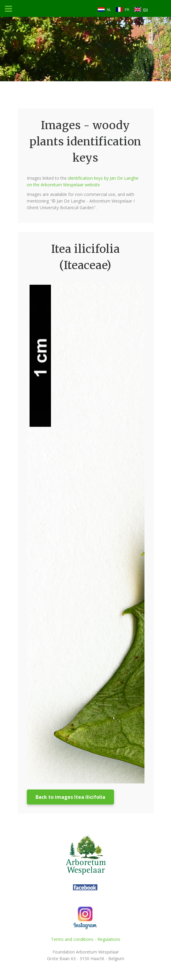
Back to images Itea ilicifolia (70, 797)
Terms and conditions (72, 939)
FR (127, 10)
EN (146, 10)
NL (109, 10)
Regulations (109, 939)
